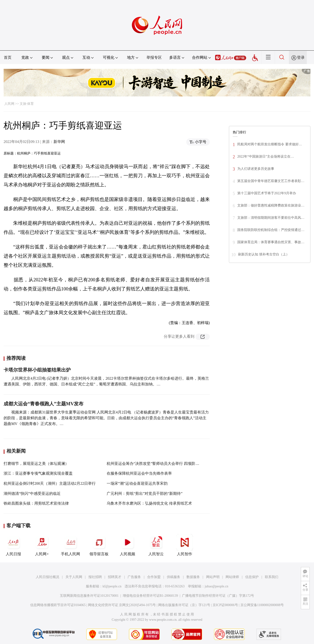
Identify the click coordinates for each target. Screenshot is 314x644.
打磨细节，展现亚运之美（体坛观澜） (36, 464)
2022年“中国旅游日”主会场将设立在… (266, 157)
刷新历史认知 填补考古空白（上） (264, 254)
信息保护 (252, 577)
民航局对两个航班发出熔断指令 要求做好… (270, 144)
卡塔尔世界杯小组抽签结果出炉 (37, 370)
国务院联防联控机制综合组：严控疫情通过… (271, 230)
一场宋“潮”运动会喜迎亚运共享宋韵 (137, 483)
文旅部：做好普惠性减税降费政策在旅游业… (271, 205)
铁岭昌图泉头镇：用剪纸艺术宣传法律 (36, 503)
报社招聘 (95, 577)
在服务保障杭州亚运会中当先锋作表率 (139, 473)
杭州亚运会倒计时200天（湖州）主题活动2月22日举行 (50, 483)
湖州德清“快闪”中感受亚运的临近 (32, 493)
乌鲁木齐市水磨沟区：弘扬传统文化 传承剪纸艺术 (149, 503)
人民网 (9, 104)
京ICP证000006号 (225, 605)
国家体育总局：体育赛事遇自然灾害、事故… (271, 242)
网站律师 (232, 577)
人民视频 (128, 545)
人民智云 (156, 545)
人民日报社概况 (47, 577)
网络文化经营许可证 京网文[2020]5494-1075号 (122, 605)
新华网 (59, 142)
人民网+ (42, 545)
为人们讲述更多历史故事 (256, 169)
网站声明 (213, 577)
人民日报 (13, 545)
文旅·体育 (27, 104)
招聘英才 (115, 577)
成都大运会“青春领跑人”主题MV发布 (44, 404)
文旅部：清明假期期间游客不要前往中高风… (271, 218)
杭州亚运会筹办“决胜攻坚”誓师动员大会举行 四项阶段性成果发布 (163, 464)
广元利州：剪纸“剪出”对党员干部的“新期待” (145, 493)
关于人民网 (74, 577)
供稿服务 (174, 577)
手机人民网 (70, 545)
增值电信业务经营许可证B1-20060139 (150, 596)
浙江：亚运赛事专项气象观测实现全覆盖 (38, 473)
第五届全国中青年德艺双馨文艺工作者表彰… (271, 181)
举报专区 (154, 57)
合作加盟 (154, 577)
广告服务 (134, 577)
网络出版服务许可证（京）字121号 (184, 605)
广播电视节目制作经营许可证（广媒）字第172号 (218, 596)
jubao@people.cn (216, 586)
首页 (8, 57)
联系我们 (272, 577)
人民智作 (185, 545)
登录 (301, 57)
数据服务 (193, 577)
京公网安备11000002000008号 (262, 605)
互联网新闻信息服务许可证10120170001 (89, 596)
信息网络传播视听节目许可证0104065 (58, 605)
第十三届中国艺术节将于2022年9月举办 (267, 193)
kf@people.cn (112, 586)
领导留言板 (99, 545)
